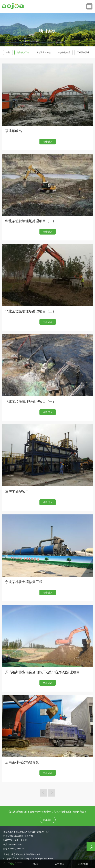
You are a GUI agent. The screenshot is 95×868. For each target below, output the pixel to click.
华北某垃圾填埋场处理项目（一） (30, 401)
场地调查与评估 (44, 52)
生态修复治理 (64, 52)
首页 (12, 864)
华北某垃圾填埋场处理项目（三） (30, 221)
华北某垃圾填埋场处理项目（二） (30, 311)
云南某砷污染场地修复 (22, 762)
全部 (8, 52)
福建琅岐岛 (14, 131)
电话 (36, 864)
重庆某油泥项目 (17, 492)
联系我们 (83, 864)
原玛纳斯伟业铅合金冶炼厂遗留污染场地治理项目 (42, 672)
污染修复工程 (23, 52)
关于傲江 (59, 864)
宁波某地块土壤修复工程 (24, 582)
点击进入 (48, 142)
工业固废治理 (83, 52)
